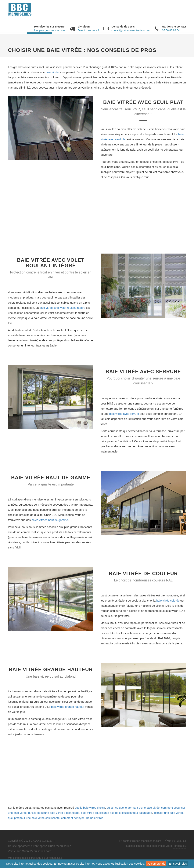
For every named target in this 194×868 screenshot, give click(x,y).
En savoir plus (178, 864)
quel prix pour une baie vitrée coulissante (34, 818)
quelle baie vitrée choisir (90, 808)
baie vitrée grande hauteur (68, 707)
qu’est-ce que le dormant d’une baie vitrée (133, 808)
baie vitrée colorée (168, 601)
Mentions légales (18, 858)
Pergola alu (179, 846)
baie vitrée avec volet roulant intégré (62, 308)
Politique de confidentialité (47, 858)
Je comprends (156, 864)
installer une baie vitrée (168, 813)
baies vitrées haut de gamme (50, 520)
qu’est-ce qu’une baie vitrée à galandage (54, 813)
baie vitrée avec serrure (124, 414)
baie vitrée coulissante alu (97, 813)
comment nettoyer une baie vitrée (82, 818)
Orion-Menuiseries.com (36, 851)
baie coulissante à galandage (134, 813)
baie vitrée (52, 72)
